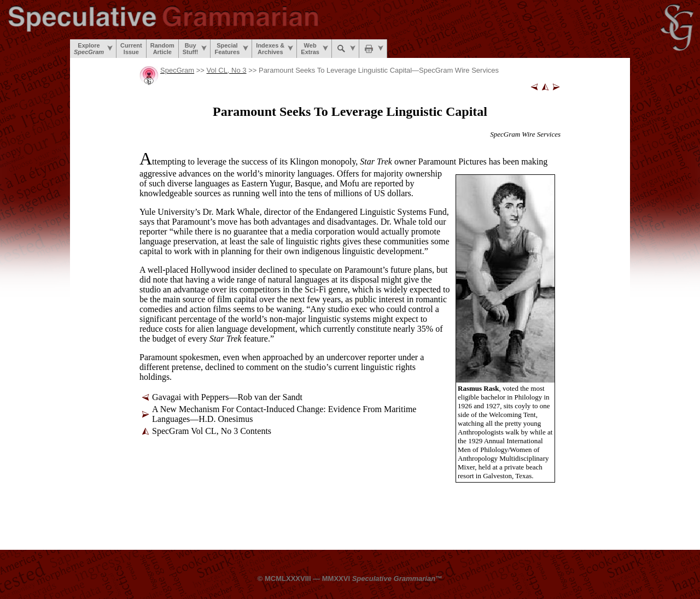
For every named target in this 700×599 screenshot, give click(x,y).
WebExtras (314, 49)
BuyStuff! (195, 49)
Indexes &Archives (275, 49)
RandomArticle (162, 49)
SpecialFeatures (231, 49)
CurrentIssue (131, 49)
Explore (93, 49)
